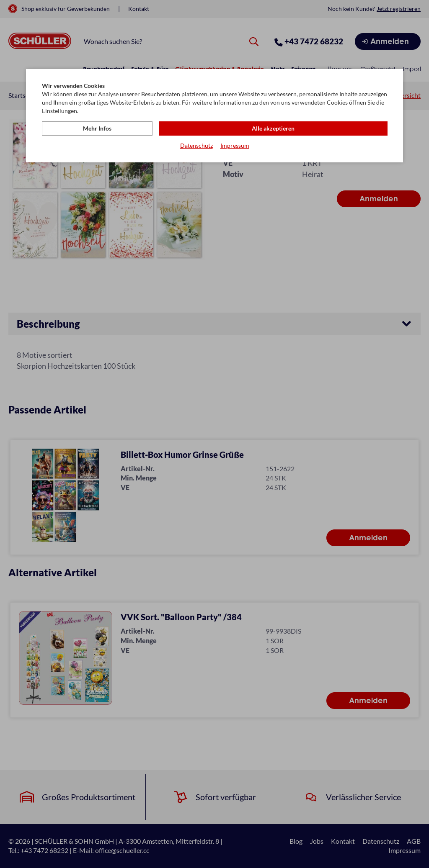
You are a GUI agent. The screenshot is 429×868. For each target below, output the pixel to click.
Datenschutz (196, 147)
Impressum (235, 147)
